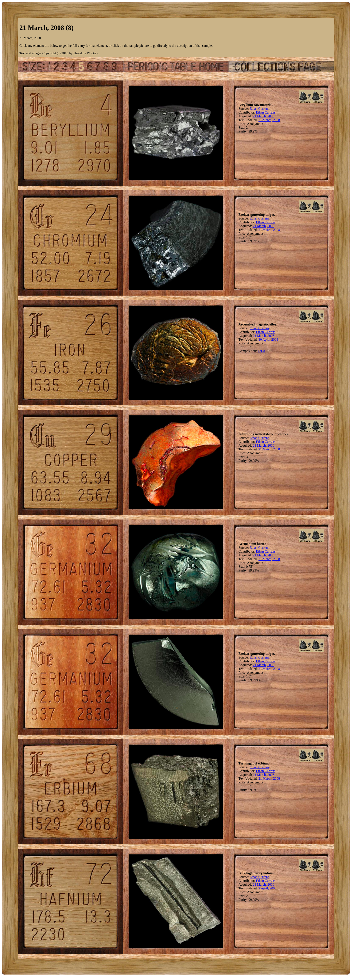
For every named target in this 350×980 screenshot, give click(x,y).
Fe (259, 351)
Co (263, 351)
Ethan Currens (259, 109)
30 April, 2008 (268, 339)
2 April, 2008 (267, 888)
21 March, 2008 (264, 116)
